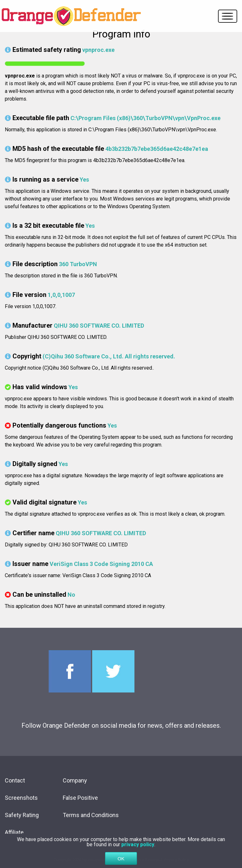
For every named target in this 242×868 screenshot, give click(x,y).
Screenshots (21, 798)
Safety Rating (22, 815)
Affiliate (14, 832)
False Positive (80, 798)
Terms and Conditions (91, 815)
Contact (15, 780)
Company (75, 780)
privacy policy (138, 846)
